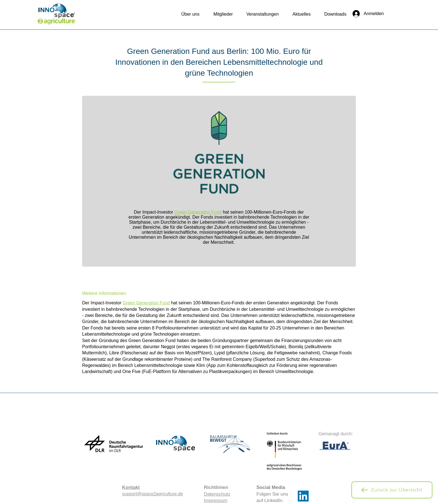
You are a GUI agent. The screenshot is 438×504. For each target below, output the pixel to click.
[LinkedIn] (303, 496)
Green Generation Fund (198, 212)
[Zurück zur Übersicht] (392, 490)
